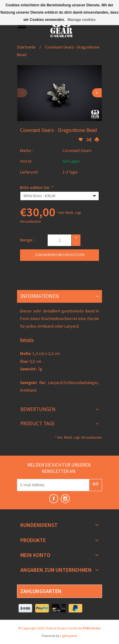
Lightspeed (69, 636)
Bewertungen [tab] (38, 409)
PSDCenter (92, 628)
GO (95, 484)
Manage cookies (82, 20)
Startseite (26, 47)
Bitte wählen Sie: (36, 187)
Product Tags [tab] (37, 424)
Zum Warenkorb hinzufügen (60, 255)
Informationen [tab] (40, 296)
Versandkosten (31, 221)
